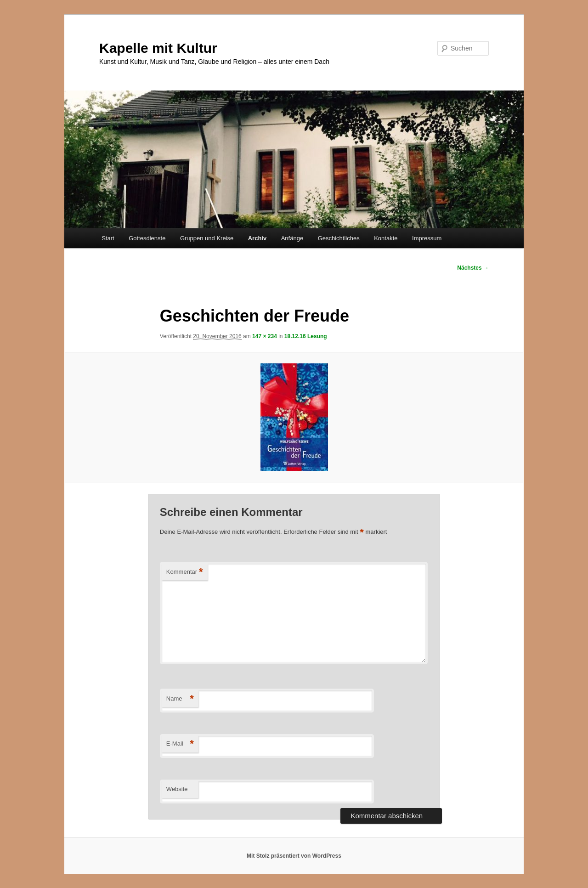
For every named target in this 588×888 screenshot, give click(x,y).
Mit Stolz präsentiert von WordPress (294, 856)
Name (180, 699)
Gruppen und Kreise (207, 238)
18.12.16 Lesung (306, 336)
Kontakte (386, 238)
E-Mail (180, 744)
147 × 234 (265, 336)
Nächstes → (473, 268)
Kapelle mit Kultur (158, 48)
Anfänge (292, 238)
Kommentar (185, 572)
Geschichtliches (339, 238)
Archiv (257, 238)
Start (108, 238)
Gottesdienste (147, 238)
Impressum (427, 238)
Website (177, 789)
